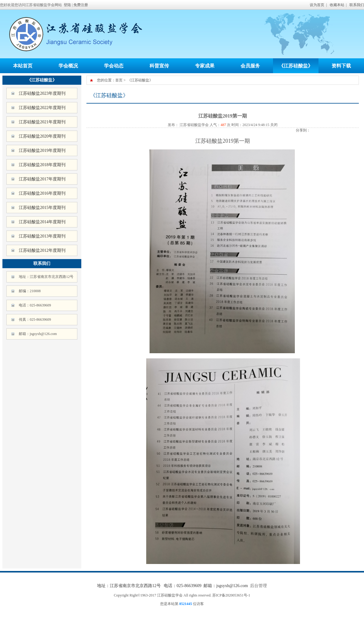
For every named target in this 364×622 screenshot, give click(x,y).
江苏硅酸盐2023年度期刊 (42, 93)
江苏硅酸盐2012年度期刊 (42, 250)
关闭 (274, 125)
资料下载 (341, 66)
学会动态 (114, 66)
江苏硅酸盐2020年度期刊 (42, 136)
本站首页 (23, 66)
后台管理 (258, 586)
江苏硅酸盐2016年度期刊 (42, 193)
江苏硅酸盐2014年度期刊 (42, 222)
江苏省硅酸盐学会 (194, 125)
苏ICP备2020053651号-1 (231, 595)
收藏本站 (337, 5)
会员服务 (250, 66)
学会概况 (68, 66)
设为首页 (317, 5)
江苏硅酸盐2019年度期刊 (42, 150)
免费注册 (81, 5)
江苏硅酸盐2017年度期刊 (42, 179)
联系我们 (357, 5)
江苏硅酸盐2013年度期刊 (42, 236)
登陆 (67, 5)
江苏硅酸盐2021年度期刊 (42, 122)
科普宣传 (159, 66)
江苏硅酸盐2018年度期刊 (42, 165)
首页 (119, 80)
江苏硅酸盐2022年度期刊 (42, 108)
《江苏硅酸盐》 (296, 66)
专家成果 (205, 66)
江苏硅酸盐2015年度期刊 (42, 208)
